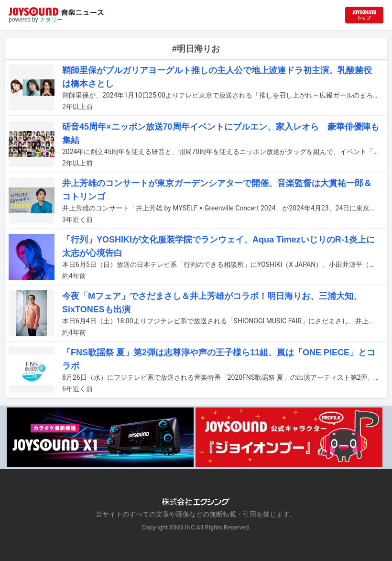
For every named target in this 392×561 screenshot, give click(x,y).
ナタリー (51, 20)
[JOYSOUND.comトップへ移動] (364, 15)
